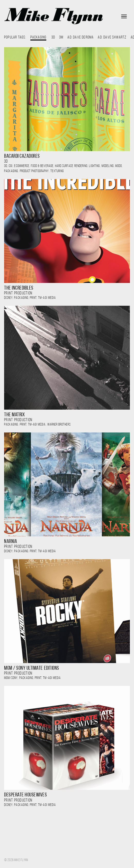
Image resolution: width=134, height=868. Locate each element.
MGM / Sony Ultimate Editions (32, 668)
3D (53, 37)
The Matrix (14, 415)
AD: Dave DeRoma (81, 37)
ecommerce (22, 166)
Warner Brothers (59, 425)
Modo (119, 166)
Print (33, 298)
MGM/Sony (11, 678)
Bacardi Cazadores (22, 156)
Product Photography (34, 171)
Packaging (11, 171)
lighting (94, 166)
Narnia (11, 542)
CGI (11, 166)
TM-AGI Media (47, 298)
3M (61, 37)
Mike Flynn (54, 16)
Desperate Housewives (26, 795)
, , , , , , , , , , (63, 169)
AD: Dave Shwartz (112, 37)
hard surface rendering (71, 166)
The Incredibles (19, 288)
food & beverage (42, 166)
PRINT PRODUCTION (18, 293)
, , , (30, 298)
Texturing (57, 171)
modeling (108, 166)
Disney (8, 298)
